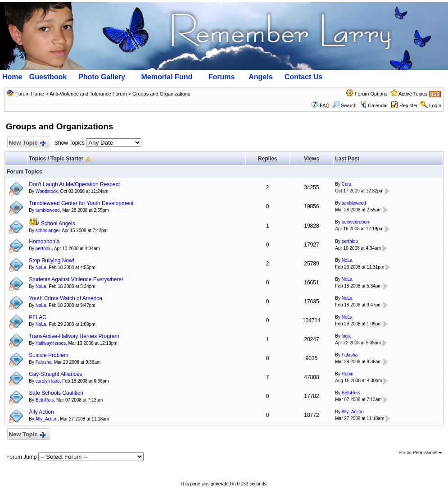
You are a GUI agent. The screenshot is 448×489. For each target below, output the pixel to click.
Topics (37, 159)
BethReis (45, 400)
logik (346, 336)
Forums (222, 77)
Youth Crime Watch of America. (66, 298)
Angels (260, 77)
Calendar (374, 105)
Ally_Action (46, 419)
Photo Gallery (102, 77)
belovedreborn (356, 222)
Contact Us (303, 77)
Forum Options (371, 94)
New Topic (27, 143)
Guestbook (48, 77)
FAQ (325, 105)
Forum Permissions (420, 453)
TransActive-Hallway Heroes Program (74, 336)
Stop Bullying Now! (52, 260)
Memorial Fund (167, 77)
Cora (347, 184)
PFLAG (38, 317)
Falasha (44, 362)
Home (12, 77)
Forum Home (30, 94)
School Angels (58, 224)
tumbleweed (48, 210)
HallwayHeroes (51, 343)
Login (435, 105)
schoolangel (48, 231)
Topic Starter (67, 159)
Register (409, 105)
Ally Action (41, 412)
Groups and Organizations (161, 94)
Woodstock (47, 191)
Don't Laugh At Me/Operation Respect (74, 184)
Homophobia (44, 242)
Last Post (347, 159)
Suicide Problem (48, 355)
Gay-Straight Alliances (55, 374)
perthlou (44, 249)
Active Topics (413, 94)
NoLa (41, 267)
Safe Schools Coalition (56, 393)
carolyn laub (48, 381)
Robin (348, 374)
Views (312, 159)
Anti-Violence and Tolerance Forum (88, 94)
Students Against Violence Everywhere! (76, 279)
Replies (268, 159)
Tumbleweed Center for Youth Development (81, 203)
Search (344, 105)
